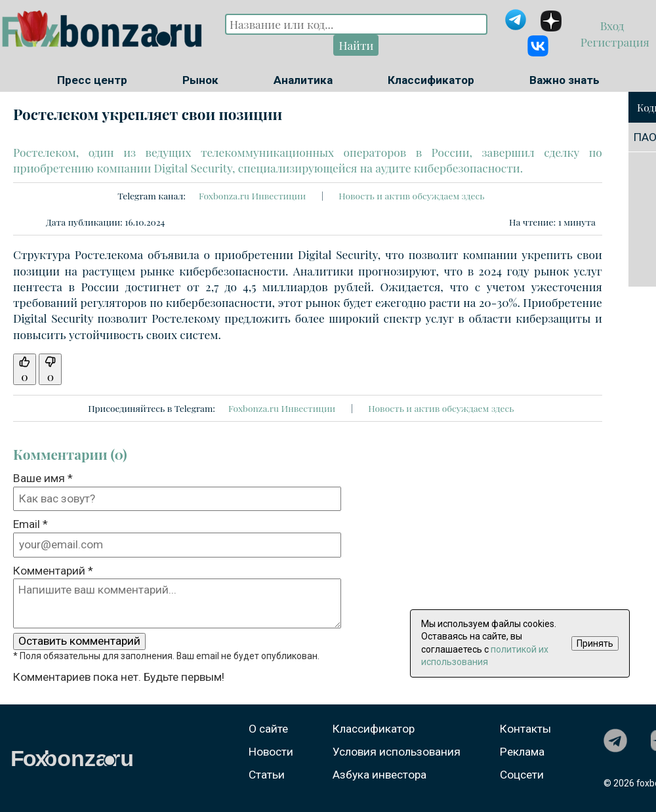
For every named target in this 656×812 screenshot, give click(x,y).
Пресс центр (92, 80)
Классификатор (431, 80)
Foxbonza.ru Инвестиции (252, 195)
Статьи (267, 775)
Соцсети (522, 775)
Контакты (525, 729)
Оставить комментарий (79, 641)
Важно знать (564, 80)
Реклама (522, 752)
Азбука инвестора (379, 775)
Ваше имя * (43, 478)
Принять (595, 643)
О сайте (268, 729)
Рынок (200, 80)
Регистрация (613, 42)
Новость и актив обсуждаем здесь (411, 195)
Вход (614, 25)
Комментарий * (53, 571)
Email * (31, 524)
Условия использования (397, 752)
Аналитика (303, 80)
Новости (271, 752)
